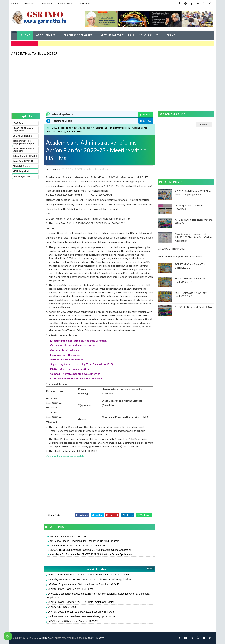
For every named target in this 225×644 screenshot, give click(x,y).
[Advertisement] (112, 83)
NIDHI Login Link (21, 171)
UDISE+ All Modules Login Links (23, 130)
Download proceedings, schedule (65, 456)
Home (15, 3)
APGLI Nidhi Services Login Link (23, 150)
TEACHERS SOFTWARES (78, 35)
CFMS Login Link (21, 176)
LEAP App (18, 123)
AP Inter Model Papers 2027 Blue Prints (71, 589)
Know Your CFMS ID (23, 161)
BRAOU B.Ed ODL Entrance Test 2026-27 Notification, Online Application (91, 550)
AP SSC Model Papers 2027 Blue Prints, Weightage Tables (81, 602)
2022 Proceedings (61, 128)
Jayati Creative (96, 638)
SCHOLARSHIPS (149, 35)
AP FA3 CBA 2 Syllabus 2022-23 (68, 537)
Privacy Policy (65, 3)
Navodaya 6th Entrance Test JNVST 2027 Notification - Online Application (91, 554)
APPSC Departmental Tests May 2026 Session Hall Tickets (81, 612)
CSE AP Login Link (22, 136)
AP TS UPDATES (46, 35)
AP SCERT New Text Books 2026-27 (34, 54)
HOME (25, 35)
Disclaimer (84, 3)
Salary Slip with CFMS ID (25, 156)
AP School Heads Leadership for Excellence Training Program (84, 541)
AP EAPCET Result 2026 (62, 607)
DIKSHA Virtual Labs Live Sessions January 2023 (77, 546)
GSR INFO (45, 638)
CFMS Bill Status (21, 166)
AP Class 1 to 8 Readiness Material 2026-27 (73, 621)
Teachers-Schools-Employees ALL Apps (23, 142)
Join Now (146, 114)
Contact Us (46, 3)
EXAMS (171, 35)
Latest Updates (82, 128)
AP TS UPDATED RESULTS (116, 35)
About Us (29, 3)
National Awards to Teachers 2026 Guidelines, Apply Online (82, 616)
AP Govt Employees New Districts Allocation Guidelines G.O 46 (84, 584)
